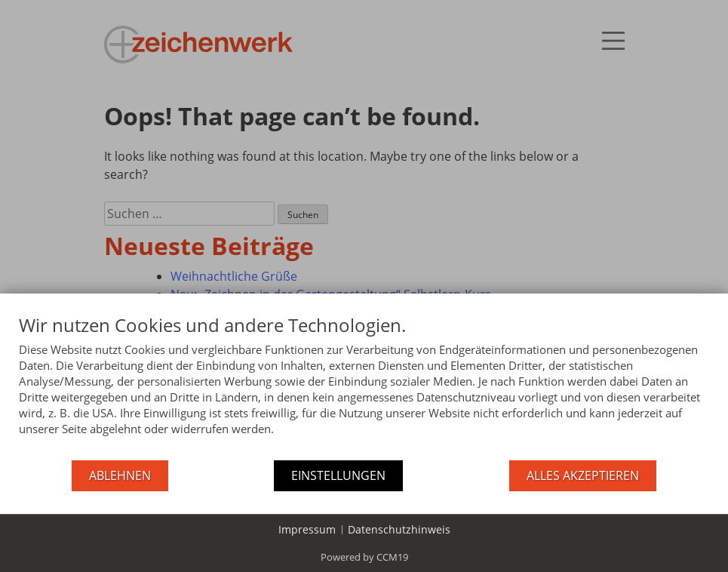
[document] (364, 386)
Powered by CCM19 (364, 557)
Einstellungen (338, 475)
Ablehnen (120, 475)
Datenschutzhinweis (399, 529)
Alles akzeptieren (583, 475)
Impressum (307, 529)
